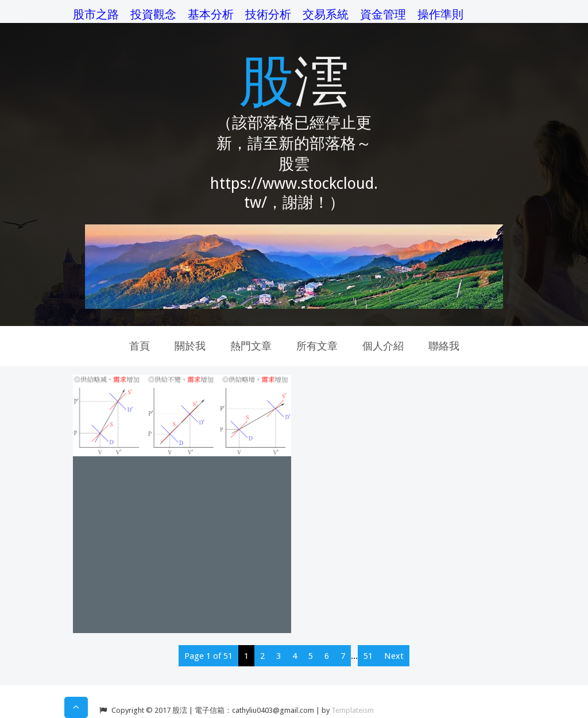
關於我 (190, 346)
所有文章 (317, 346)
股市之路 (96, 14)
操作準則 (440, 14)
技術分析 (268, 14)
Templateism (353, 710)
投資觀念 (153, 14)
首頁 (140, 346)
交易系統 (326, 14)
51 (368, 656)
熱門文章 (251, 346)
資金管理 (383, 14)
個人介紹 (383, 346)
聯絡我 (444, 346)
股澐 (294, 79)
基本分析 (211, 14)
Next (394, 656)
